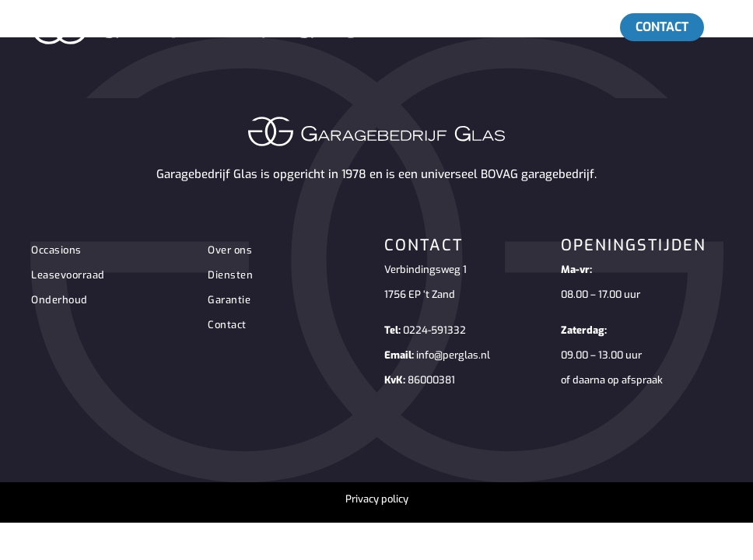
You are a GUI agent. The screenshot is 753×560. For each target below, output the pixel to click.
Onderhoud (60, 300)
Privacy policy (377, 499)
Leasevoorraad (68, 275)
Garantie (229, 300)
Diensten (230, 275)
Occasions (56, 250)
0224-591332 (434, 330)
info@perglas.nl (453, 355)
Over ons (230, 250)
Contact (227, 325)
